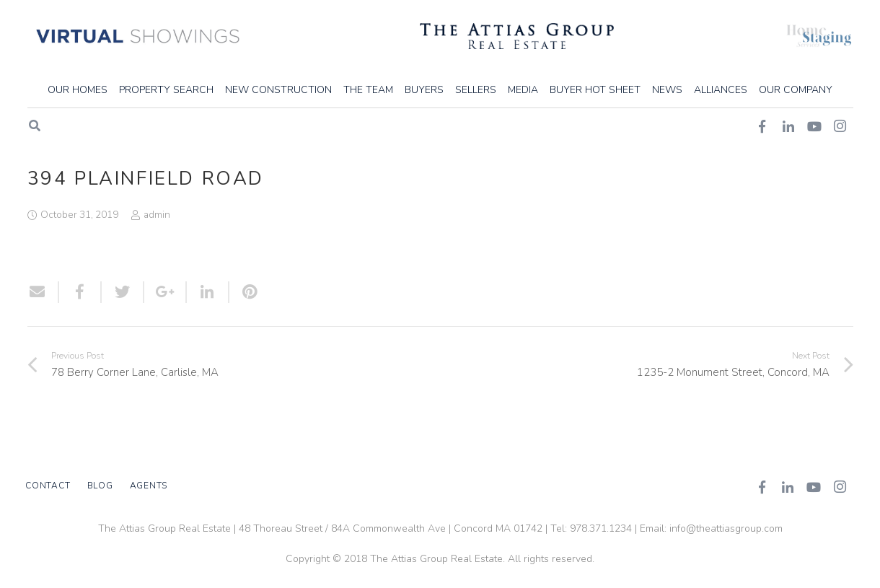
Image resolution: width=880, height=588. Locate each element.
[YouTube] (814, 487)
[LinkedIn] (788, 487)
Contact (48, 486)
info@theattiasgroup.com (726, 528)
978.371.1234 (601, 528)
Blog (100, 486)
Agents (149, 486)
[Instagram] (840, 487)
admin (157, 215)
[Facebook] (762, 487)
